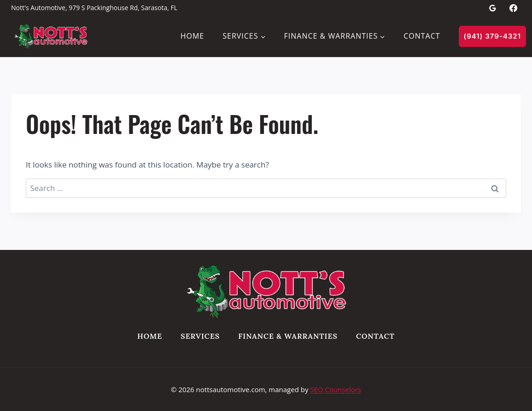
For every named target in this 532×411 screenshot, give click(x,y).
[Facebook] (513, 8)
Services (200, 336)
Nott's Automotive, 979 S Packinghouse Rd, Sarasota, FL (94, 8)
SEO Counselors (336, 389)
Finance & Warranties (288, 336)
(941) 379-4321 (492, 36)
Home (193, 36)
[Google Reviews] (493, 8)
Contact (422, 36)
